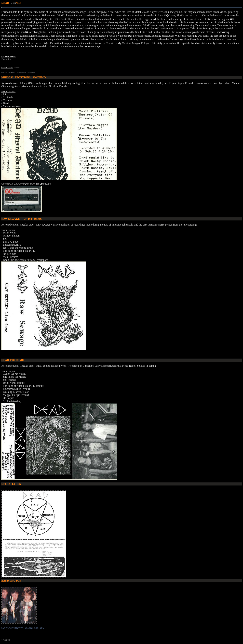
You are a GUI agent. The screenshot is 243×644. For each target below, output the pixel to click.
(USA (13, 3)
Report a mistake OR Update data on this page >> (18, 72)
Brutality (6, 59)
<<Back (6, 640)
